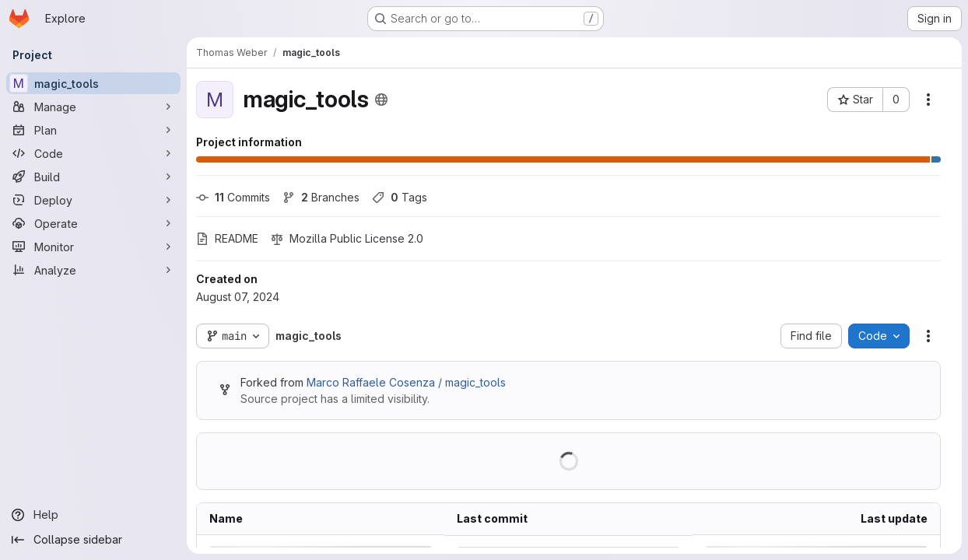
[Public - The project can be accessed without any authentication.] (381, 100)
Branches (321, 197)
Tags (400, 197)
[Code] (93, 153)
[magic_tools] (93, 83)
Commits (233, 197)
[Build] (93, 177)
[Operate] (93, 223)
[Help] (93, 515)
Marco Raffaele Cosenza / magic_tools (406, 382)
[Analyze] (93, 270)
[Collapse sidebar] (93, 540)
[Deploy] (93, 200)
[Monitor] (93, 247)
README (227, 238)
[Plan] (93, 130)
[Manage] (93, 107)
